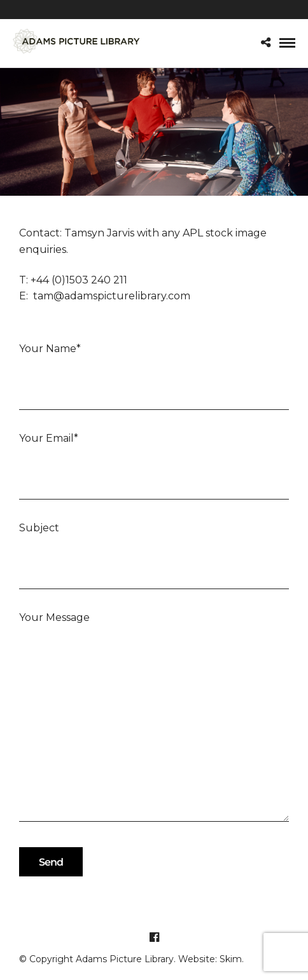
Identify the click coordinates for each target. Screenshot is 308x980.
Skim (231, 959)
